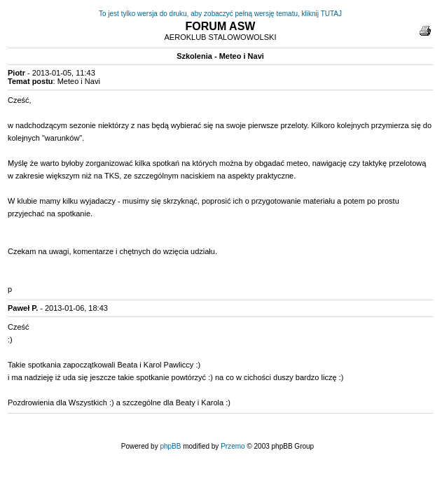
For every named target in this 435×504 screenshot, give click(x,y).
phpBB (170, 446)
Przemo (233, 446)
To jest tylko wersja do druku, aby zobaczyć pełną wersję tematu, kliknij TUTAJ (220, 14)
